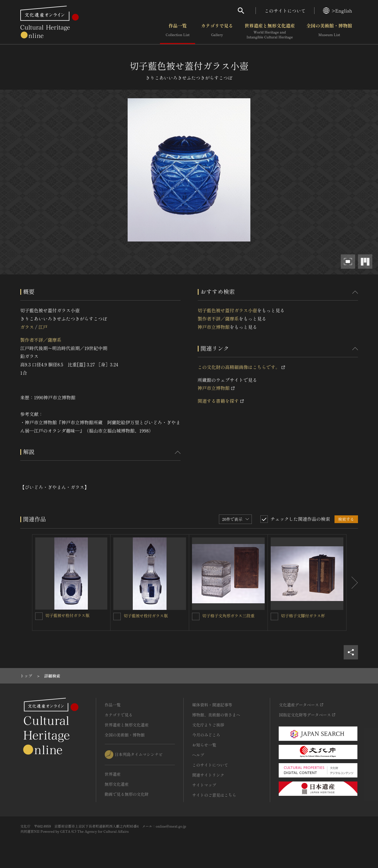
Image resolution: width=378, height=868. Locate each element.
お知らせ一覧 (204, 745)
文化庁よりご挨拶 (208, 725)
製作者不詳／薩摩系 (41, 340)
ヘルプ (198, 755)
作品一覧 (178, 31)
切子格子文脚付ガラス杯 (303, 616)
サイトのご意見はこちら (214, 795)
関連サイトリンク (208, 775)
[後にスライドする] (352, 583)
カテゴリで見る (217, 31)
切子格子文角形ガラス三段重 (228, 616)
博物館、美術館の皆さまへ (216, 715)
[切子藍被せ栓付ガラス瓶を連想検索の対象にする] (39, 616)
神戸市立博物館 (214, 327)
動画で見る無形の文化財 (127, 794)
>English (338, 11)
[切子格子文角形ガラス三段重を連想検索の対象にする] (196, 616)
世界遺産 (113, 774)
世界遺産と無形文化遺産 (270, 31)
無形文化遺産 (117, 784)
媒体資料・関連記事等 (212, 705)
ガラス (27, 327)
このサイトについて (285, 11)
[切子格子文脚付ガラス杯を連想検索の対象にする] (274, 616)
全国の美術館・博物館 (329, 31)
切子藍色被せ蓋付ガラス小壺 (227, 310)
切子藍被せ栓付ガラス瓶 (68, 615)
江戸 (43, 327)
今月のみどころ (206, 735)
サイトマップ (204, 785)
